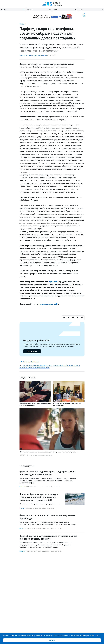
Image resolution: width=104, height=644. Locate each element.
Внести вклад (32, 351)
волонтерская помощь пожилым (34, 366)
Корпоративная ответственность (44, 508)
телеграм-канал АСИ (48, 304)
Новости (22, 24)
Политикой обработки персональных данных (85, 636)
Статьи (22, 508)
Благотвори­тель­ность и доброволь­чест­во (33, 55)
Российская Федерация (31, 362)
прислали (54, 282)
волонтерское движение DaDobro (57, 366)
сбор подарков (44, 368)
